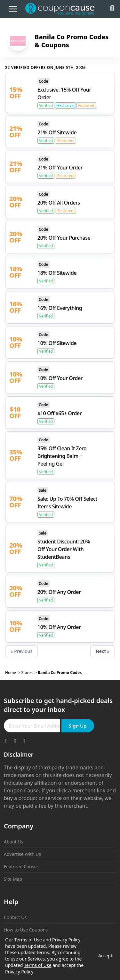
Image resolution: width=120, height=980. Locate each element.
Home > (13, 673)
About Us (13, 842)
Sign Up (78, 726)
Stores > (29, 673)
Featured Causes (21, 867)
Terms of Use (28, 940)
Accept (105, 956)
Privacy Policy (66, 940)
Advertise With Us (22, 854)
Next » (103, 651)
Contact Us (15, 917)
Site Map (13, 879)
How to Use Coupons (26, 930)
